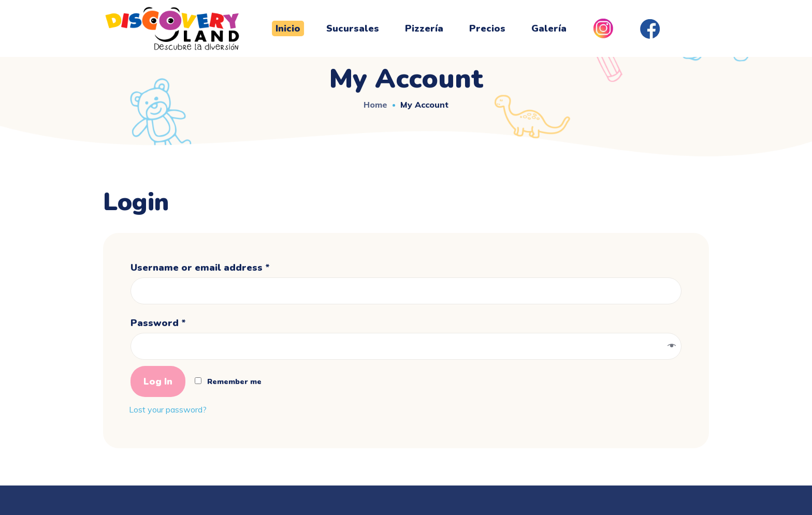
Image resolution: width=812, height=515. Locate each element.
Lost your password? (168, 409)
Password (158, 323)
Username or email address (200, 268)
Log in (158, 381)
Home (375, 105)
